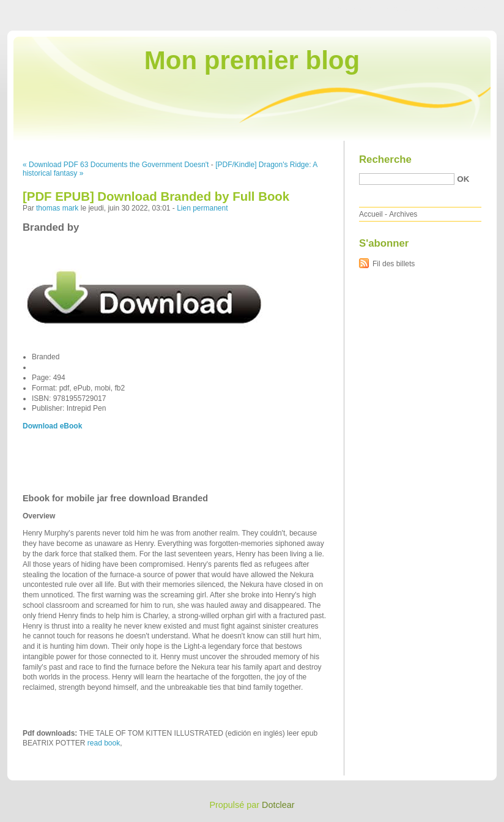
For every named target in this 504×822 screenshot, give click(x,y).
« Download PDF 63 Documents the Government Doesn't (116, 165)
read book (104, 743)
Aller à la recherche (468, 9)
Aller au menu (408, 9)
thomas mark (57, 208)
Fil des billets (394, 264)
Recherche (385, 159)
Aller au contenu (354, 9)
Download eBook (52, 426)
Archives (403, 214)
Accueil (371, 214)
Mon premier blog (252, 60)
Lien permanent (202, 208)
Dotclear (278, 805)
